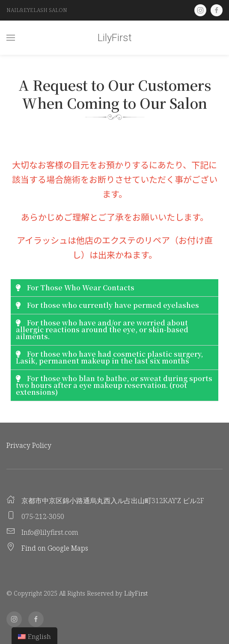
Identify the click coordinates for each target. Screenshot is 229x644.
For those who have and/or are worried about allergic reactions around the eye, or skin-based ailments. (102, 329)
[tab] (114, 288)
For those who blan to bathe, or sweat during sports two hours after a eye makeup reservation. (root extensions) (114, 385)
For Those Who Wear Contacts (81, 288)
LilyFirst (115, 38)
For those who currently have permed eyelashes (113, 305)
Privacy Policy (29, 445)
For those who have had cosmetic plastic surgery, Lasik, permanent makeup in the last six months (109, 357)
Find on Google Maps (55, 548)
